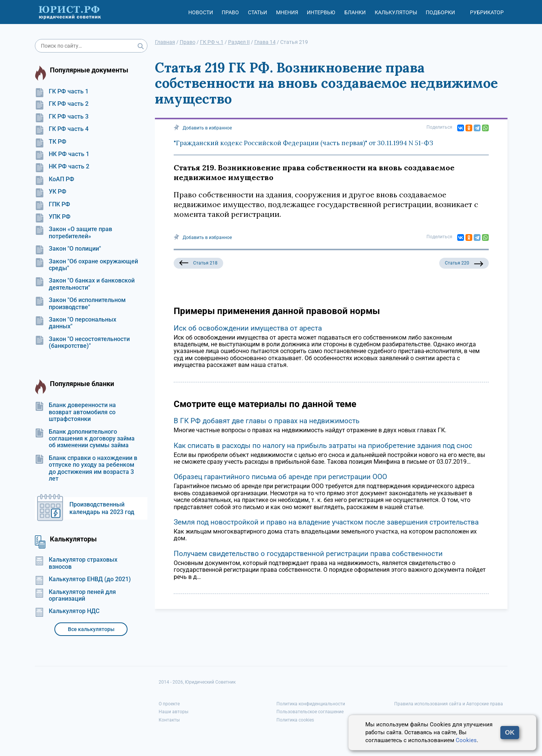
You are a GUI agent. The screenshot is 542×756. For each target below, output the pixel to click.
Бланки (355, 12)
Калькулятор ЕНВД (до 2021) (83, 579)
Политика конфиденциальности (311, 704)
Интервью (321, 12)
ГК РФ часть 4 (62, 129)
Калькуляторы (396, 12)
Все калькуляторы (91, 629)
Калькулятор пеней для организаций (75, 595)
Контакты (169, 720)
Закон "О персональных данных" (76, 323)
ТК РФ (51, 142)
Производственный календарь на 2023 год (102, 508)
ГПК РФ (53, 204)
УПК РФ (53, 217)
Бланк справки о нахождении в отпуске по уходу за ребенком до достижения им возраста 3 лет (86, 468)
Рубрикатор (487, 12)
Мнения (287, 12)
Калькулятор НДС (67, 611)
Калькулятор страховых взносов (76, 563)
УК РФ (51, 192)
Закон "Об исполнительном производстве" (80, 304)
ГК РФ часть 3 (62, 117)
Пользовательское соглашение (310, 712)
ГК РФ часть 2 (62, 104)
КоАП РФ (55, 179)
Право (230, 12)
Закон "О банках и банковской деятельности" (85, 284)
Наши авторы (173, 712)
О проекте (169, 704)
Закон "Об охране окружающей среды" (86, 265)
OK (510, 733)
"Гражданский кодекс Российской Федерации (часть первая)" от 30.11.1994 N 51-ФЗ (303, 143)
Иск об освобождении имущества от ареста (248, 328)
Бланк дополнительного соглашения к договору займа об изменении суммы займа (85, 439)
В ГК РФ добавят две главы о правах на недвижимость (266, 421)
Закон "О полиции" (68, 249)
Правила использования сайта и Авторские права (449, 704)
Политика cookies (295, 720)
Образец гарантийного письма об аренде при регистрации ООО (280, 477)
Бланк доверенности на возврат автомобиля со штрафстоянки (75, 412)
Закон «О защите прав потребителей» (74, 233)
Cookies (466, 740)
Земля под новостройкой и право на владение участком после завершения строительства (326, 522)
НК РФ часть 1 (62, 154)
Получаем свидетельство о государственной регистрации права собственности (308, 554)
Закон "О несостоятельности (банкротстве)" (82, 343)
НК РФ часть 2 (62, 167)
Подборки (440, 12)
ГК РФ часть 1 (62, 92)
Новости (201, 12)
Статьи (257, 12)
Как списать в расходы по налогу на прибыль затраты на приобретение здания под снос (323, 446)
